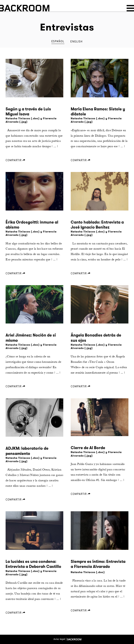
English (76, 41)
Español (58, 41)
